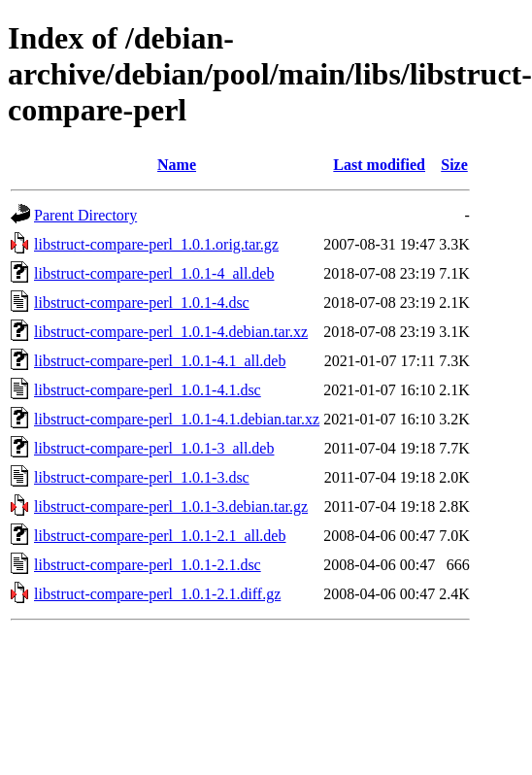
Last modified (379, 165)
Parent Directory (85, 215)
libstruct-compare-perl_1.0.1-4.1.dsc (148, 390)
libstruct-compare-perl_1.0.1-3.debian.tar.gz (171, 506)
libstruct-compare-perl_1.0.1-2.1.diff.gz (157, 594)
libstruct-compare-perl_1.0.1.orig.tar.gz (156, 244)
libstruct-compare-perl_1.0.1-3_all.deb (154, 448)
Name (177, 165)
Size (454, 165)
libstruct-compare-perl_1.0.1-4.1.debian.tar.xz (177, 419)
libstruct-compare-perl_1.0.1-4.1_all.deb (160, 361)
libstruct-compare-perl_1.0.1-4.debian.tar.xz (171, 332)
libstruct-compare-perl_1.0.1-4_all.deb (154, 273)
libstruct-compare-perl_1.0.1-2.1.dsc (148, 565)
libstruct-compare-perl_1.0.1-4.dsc (142, 303)
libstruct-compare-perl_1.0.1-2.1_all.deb (160, 536)
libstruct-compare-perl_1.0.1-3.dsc (142, 477)
